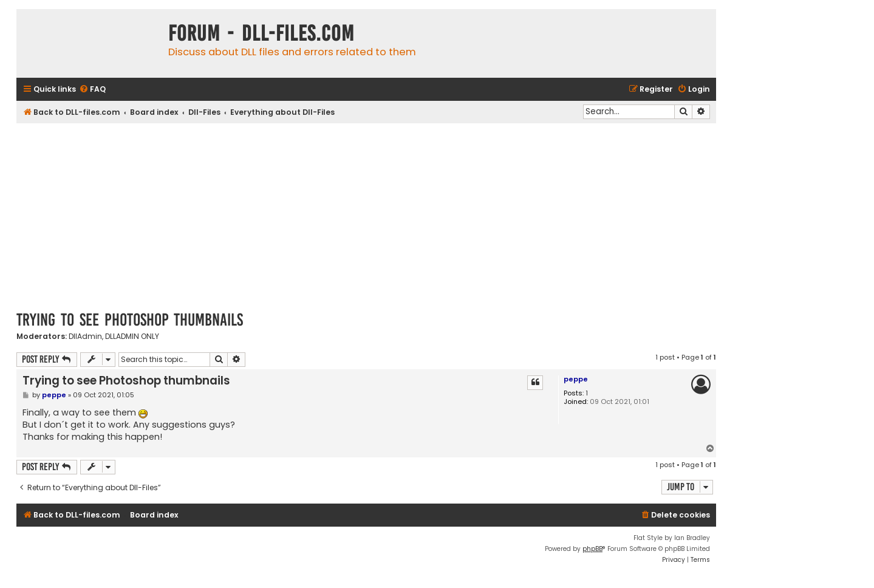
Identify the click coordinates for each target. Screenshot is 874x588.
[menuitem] (92, 90)
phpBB (592, 549)
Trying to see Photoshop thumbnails (130, 320)
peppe (576, 379)
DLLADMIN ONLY (132, 337)
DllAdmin (85, 337)
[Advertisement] (366, 214)
